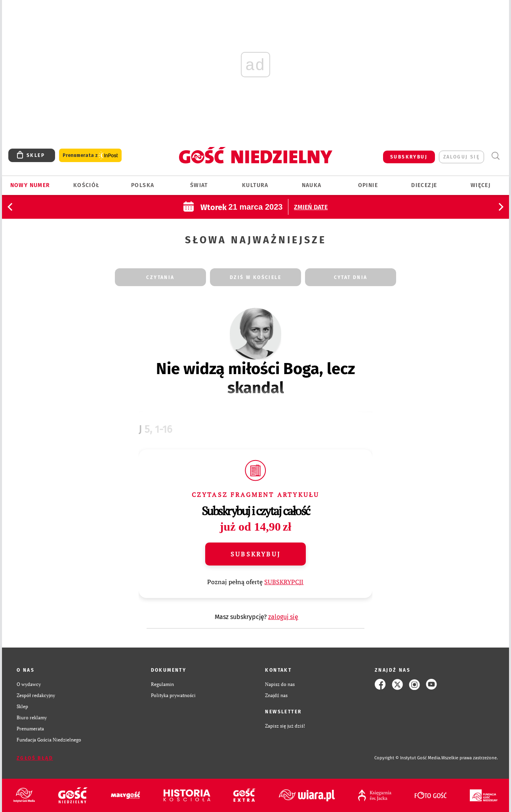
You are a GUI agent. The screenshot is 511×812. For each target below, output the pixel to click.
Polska (143, 185)
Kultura (255, 185)
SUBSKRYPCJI (284, 582)
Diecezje (424, 185)
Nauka (312, 185)
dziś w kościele (255, 277)
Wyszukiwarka (495, 156)
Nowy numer (30, 185)
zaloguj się (461, 157)
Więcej (480, 185)
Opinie (368, 185)
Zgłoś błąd (35, 758)
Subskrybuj (255, 554)
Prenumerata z (90, 156)
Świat (199, 185)
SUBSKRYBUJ (409, 157)
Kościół (87, 185)
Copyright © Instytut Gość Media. (408, 758)
